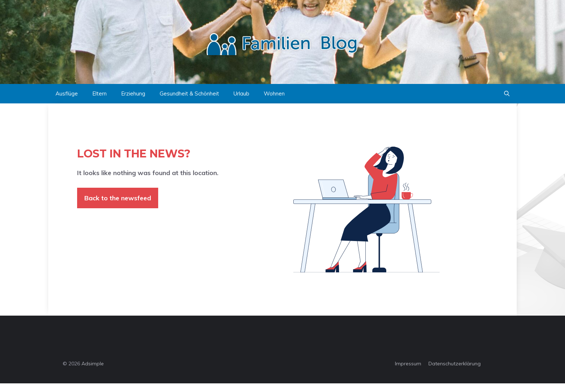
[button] (507, 94)
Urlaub (241, 93)
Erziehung (133, 93)
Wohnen (274, 93)
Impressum (408, 364)
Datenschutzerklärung (455, 364)
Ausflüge (67, 93)
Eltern (99, 93)
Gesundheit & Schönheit (189, 93)
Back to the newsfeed (118, 198)
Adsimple (93, 364)
